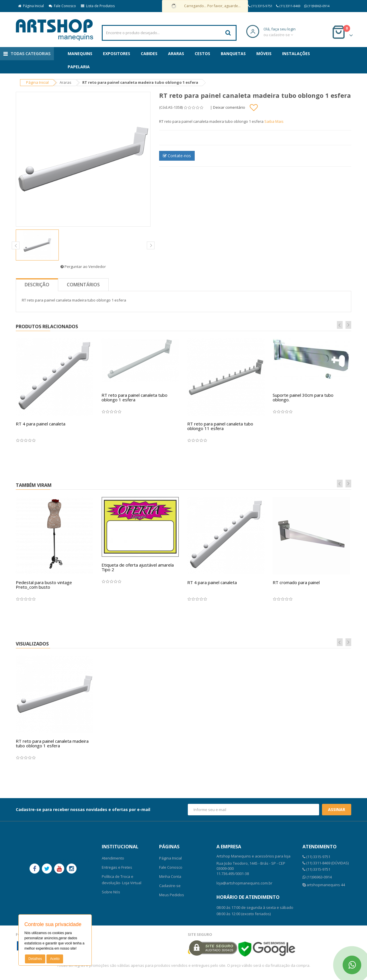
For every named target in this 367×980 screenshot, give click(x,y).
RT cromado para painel (296, 582)
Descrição (37, 285)
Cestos (202, 54)
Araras (176, 54)
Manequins (80, 54)
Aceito (55, 959)
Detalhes (35, 959)
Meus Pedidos (172, 895)
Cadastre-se (170, 886)
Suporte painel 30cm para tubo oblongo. (303, 397)
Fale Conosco (62, 6)
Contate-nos (177, 156)
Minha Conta (170, 876)
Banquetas (233, 54)
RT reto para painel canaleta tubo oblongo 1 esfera (134, 397)
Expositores (117, 54)
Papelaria (79, 67)
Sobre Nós (111, 892)
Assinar (337, 809)
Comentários (83, 285)
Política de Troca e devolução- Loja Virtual (122, 880)
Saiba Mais (274, 121)
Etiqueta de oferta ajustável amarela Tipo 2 (138, 567)
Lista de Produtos (98, 6)
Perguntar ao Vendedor (83, 267)
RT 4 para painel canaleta (41, 424)
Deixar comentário (229, 107)
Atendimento (113, 858)
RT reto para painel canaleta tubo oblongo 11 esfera (220, 426)
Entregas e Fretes (117, 867)
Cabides (149, 54)
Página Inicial (31, 6)
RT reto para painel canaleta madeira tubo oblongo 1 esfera (52, 743)
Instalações (296, 54)
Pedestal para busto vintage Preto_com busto (44, 585)
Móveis (264, 54)
